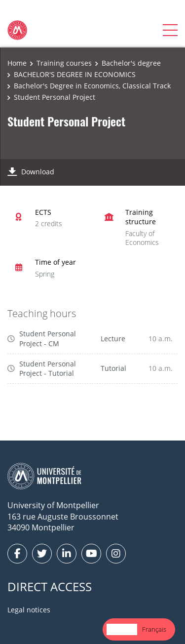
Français (154, 629)
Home (17, 63)
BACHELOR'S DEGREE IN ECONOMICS (75, 74)
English (122, 629)
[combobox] (122, 629)
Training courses (64, 63)
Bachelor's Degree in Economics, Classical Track (92, 86)
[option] (154, 629)
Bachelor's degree (131, 63)
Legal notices (29, 610)
